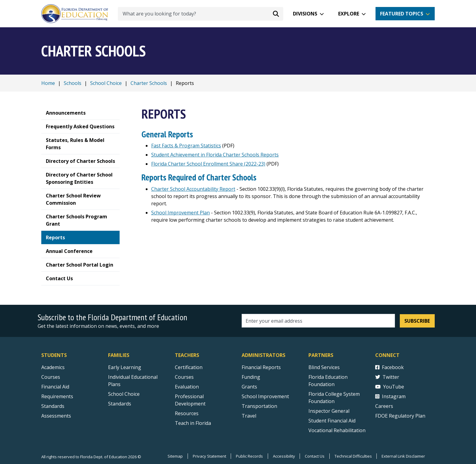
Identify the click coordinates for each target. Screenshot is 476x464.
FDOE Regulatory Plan (400, 416)
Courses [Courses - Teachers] (184, 377)
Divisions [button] (305, 14)
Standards (120, 404)
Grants (249, 387)
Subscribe (417, 321)
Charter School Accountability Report (193, 189)
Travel (249, 416)
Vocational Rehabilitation (337, 430)
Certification (189, 367)
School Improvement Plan (180, 213)
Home (48, 83)
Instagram (390, 396)
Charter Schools (149, 83)
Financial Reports (261, 367)
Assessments (56, 416)
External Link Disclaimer (403, 456)
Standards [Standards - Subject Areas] (53, 406)
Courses (51, 377)
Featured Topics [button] (402, 14)
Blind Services (324, 367)
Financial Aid (55, 387)
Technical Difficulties (353, 456)
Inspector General (329, 411)
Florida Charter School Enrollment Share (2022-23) (208, 164)
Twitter (387, 377)
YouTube (390, 387)
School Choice (106, 83)
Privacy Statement (209, 456)
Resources (187, 413)
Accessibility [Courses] (283, 456)
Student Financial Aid (332, 421)
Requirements (57, 396)
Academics (53, 367)
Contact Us (314, 456)
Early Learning (125, 367)
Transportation (259, 406)
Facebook (389, 367)
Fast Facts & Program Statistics (186, 146)
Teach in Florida (193, 423)
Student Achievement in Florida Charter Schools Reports (215, 155)
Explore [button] (349, 14)
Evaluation (187, 387)
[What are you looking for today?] (201, 14)
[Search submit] (276, 14)
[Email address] (318, 321)
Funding (251, 377)
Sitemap (174, 456)
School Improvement (265, 396)
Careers (384, 406)
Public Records (249, 456)
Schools (73, 83)
